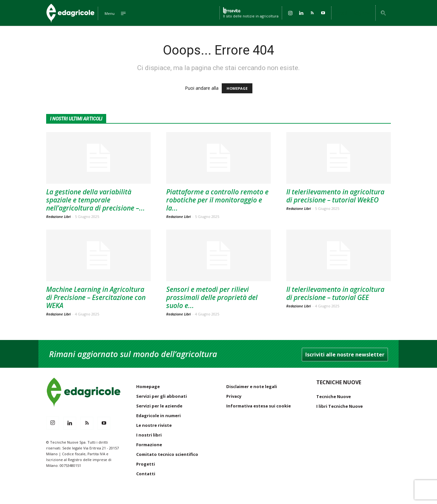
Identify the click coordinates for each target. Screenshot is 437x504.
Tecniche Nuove (334, 396)
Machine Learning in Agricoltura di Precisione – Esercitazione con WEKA (96, 297)
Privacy (234, 396)
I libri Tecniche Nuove (340, 406)
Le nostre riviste (154, 425)
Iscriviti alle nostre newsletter (345, 355)
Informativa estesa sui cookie (259, 406)
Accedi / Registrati (353, 13)
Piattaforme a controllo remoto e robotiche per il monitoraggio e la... (217, 200)
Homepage (148, 386)
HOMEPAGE (237, 88)
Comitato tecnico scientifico (167, 454)
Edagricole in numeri (158, 416)
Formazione (149, 445)
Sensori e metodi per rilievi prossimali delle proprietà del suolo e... (212, 297)
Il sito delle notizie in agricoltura (251, 15)
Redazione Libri (58, 216)
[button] (383, 13)
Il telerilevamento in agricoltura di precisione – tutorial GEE (335, 293)
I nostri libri (149, 435)
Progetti (146, 464)
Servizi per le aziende (159, 406)
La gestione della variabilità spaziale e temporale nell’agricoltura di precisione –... (96, 200)
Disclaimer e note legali (252, 386)
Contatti (146, 474)
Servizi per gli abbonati (162, 396)
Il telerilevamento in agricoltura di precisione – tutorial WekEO (335, 196)
